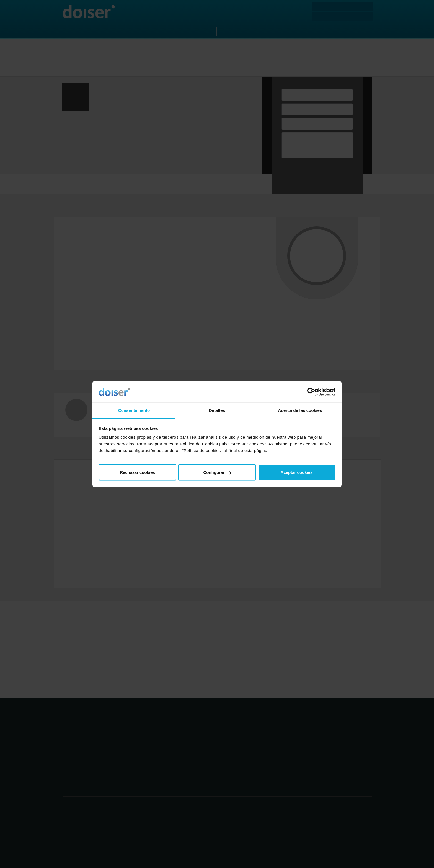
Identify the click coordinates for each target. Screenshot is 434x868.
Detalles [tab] (217, 410)
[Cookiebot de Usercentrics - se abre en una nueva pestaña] (311, 392)
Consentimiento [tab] (134, 410)
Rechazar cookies (137, 472)
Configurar (217, 472)
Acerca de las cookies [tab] (300, 410)
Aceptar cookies (297, 472)
